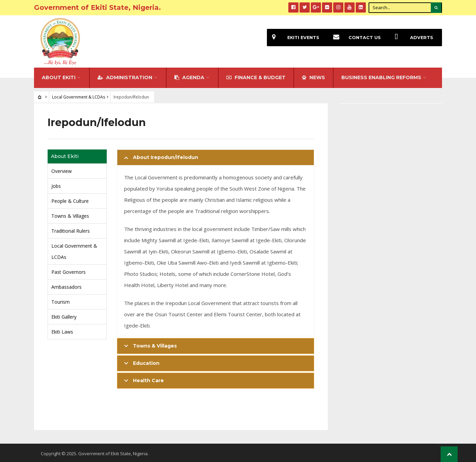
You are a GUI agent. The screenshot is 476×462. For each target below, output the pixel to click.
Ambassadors (66, 286)
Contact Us (354, 38)
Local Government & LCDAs (79, 96)
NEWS (313, 76)
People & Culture (70, 200)
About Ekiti (59, 76)
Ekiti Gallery (64, 315)
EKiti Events (293, 38)
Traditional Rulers (71, 229)
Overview (62, 170)
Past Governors (69, 271)
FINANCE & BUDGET (256, 76)
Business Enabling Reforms (381, 76)
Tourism (61, 300)
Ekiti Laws (62, 330)
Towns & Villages (70, 215)
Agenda (189, 76)
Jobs (56, 185)
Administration (125, 76)
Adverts (411, 38)
